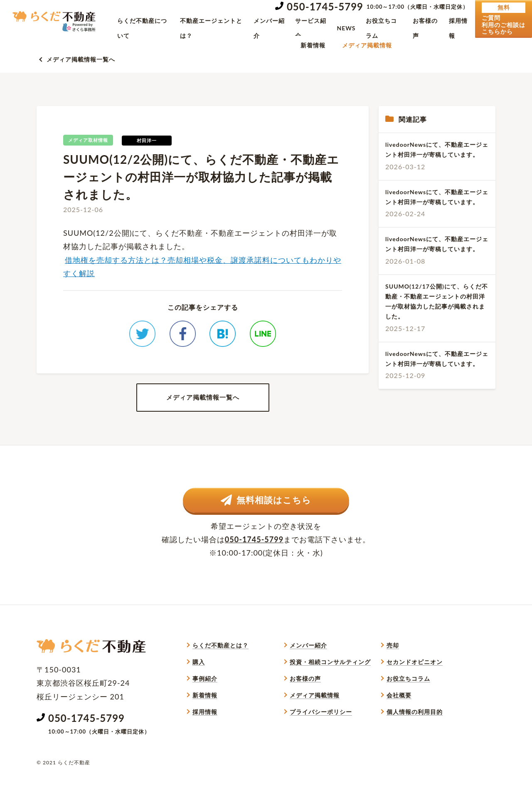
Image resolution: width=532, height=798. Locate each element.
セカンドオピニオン (415, 683)
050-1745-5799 (325, 6)
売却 (393, 666)
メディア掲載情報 (367, 45)
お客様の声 (425, 28)
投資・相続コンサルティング (330, 683)
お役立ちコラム (381, 28)
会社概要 (399, 716)
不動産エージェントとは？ (211, 28)
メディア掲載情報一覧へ (81, 59)
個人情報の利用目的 (415, 733)
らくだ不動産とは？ (220, 666)
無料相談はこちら (266, 519)
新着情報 (313, 45)
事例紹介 (205, 699)
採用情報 (458, 28)
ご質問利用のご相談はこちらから (504, 19)
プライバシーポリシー (321, 733)
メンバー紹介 (269, 28)
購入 (199, 683)
